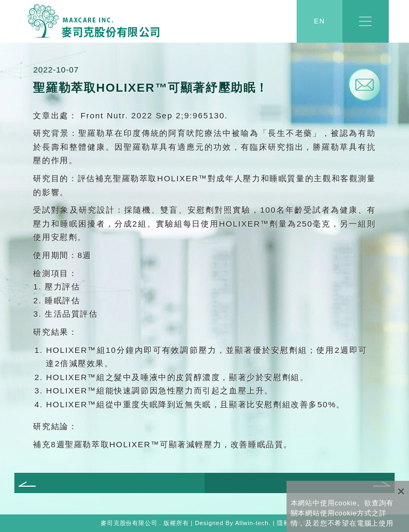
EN (320, 22)
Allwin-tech (252, 523)
